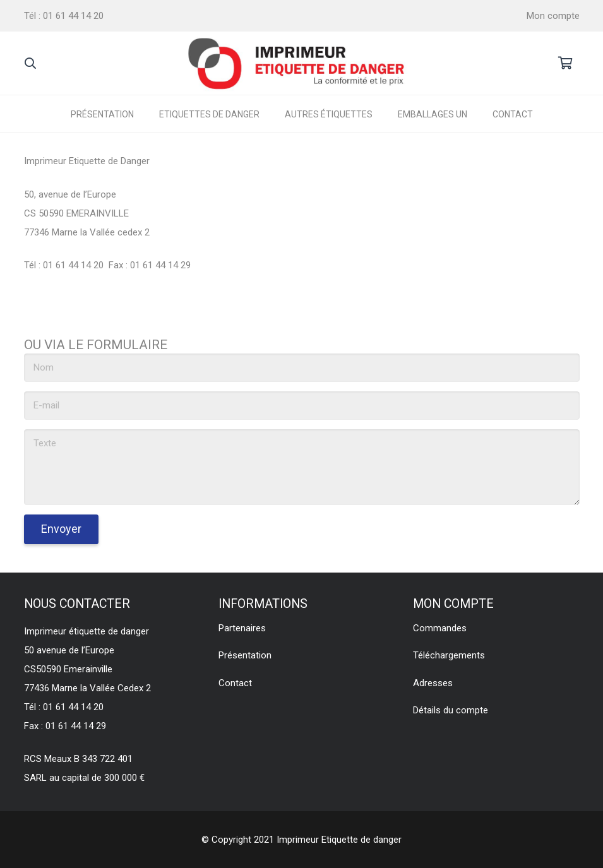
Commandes (440, 628)
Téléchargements (449, 655)
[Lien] (297, 63)
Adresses (433, 683)
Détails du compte (451, 710)
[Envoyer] (61, 529)
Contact (235, 683)
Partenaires (242, 628)
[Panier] (566, 63)
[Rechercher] (31, 63)
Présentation (245, 655)
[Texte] (302, 467)
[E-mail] (302, 406)
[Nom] (302, 368)
